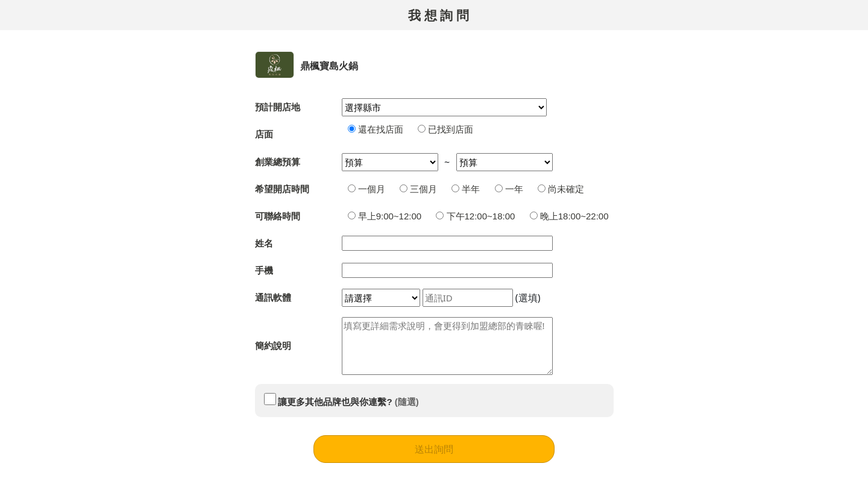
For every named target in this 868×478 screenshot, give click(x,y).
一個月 (366, 189)
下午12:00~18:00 (475, 216)
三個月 (418, 189)
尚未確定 (561, 189)
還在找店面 (376, 129)
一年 (509, 189)
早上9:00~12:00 (385, 216)
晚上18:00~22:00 (569, 216)
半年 (466, 189)
